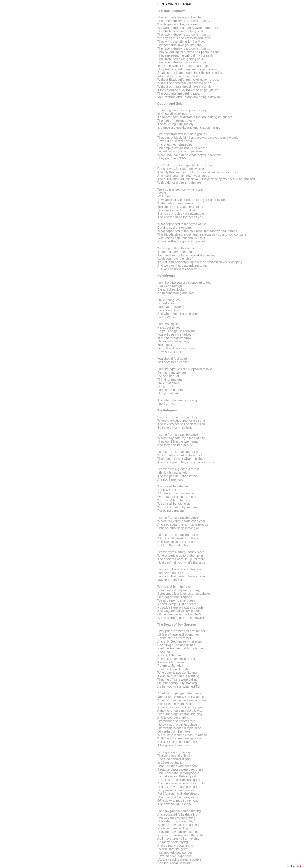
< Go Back (294, 866)
